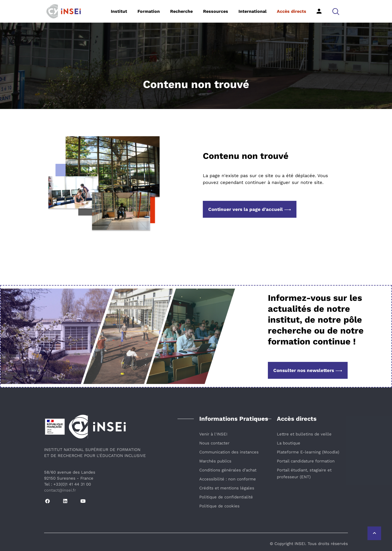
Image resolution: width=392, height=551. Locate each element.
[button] (336, 11)
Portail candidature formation (306, 461)
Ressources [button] (216, 11)
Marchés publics (215, 461)
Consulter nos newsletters (308, 370)
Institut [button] (119, 11)
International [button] (252, 11)
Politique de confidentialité (226, 497)
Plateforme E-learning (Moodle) (308, 452)
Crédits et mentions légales (227, 488)
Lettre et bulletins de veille (304, 434)
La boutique (289, 443)
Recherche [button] (181, 11)
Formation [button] (149, 11)
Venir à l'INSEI (213, 434)
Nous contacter (214, 443)
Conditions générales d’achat (228, 470)
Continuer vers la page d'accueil (250, 209)
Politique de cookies (219, 506)
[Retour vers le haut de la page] (374, 533)
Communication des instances (229, 452)
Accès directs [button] (292, 11)
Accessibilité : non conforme (228, 479)
